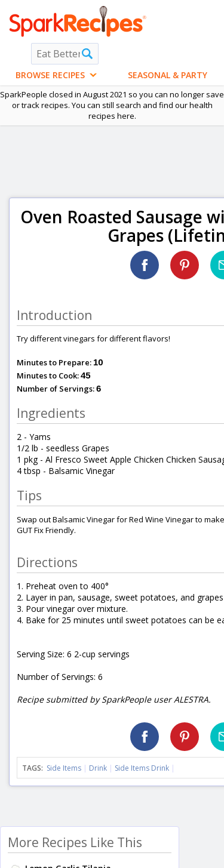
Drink (98, 768)
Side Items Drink (142, 768)
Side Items (64, 768)
